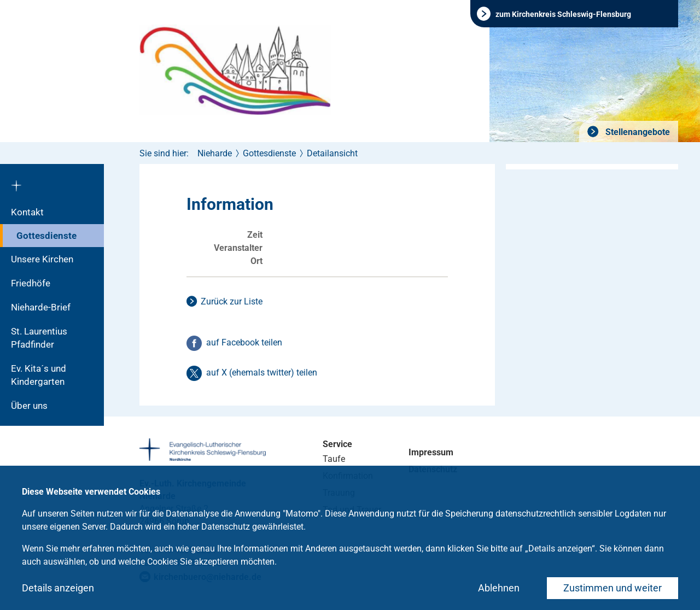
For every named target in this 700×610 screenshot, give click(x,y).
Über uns (29, 406)
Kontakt (27, 212)
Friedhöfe (31, 283)
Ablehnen (499, 588)
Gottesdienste (46, 236)
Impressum (431, 452)
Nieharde (215, 153)
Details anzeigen (58, 588)
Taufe (334, 459)
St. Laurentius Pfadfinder (39, 338)
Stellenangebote (637, 132)
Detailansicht (332, 153)
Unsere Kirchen (42, 259)
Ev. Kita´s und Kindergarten (39, 375)
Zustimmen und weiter (612, 588)
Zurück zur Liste (232, 301)
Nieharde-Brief (41, 307)
